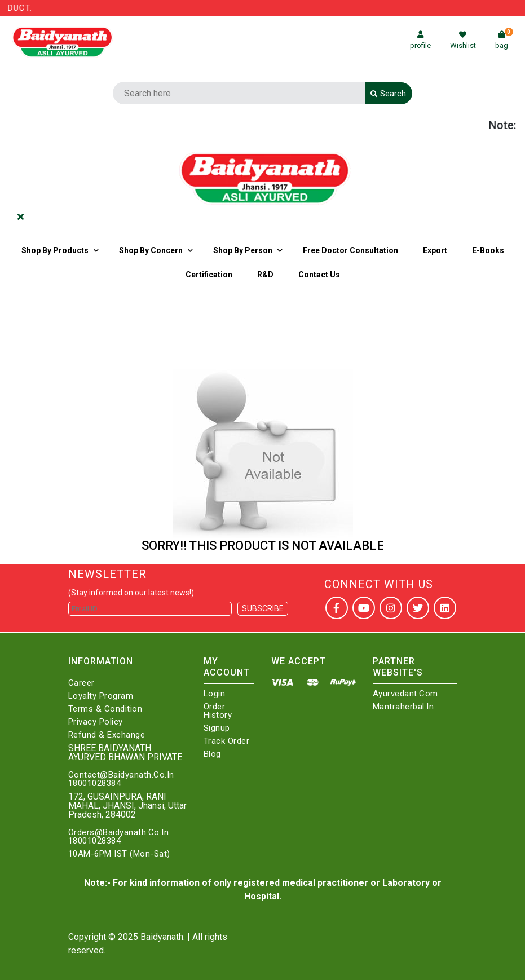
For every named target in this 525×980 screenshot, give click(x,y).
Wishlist (463, 40)
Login (215, 694)
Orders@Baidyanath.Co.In (119, 833)
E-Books (488, 250)
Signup (217, 728)
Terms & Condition (105, 709)
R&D (265, 275)
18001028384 (95, 783)
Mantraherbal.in (403, 707)
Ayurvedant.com (405, 694)
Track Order (227, 741)
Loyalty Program (101, 696)
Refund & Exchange (107, 735)
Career (81, 683)
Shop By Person (243, 250)
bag (504, 40)
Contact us (319, 275)
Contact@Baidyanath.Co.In (121, 775)
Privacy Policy (96, 722)
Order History (218, 711)
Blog (212, 754)
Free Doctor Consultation (350, 250)
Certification (209, 275)
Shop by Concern (151, 250)
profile (420, 40)
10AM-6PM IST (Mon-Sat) (119, 854)
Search (388, 94)
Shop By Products (55, 250)
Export (435, 250)
